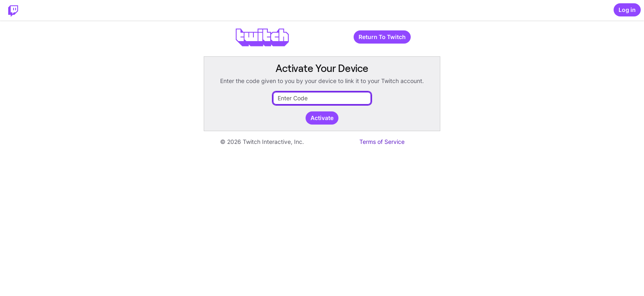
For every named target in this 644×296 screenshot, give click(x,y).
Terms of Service (382, 142)
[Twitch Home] (13, 10)
